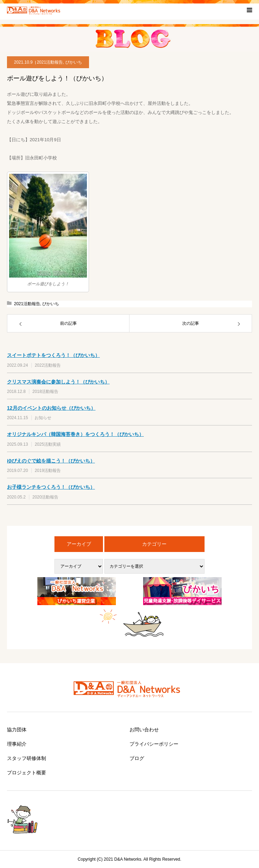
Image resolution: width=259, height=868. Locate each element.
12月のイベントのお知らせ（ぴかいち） (51, 408)
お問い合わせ (144, 730)
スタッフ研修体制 (27, 758)
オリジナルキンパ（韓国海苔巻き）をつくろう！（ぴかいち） (75, 434)
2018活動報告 (46, 392)
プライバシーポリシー (154, 744)
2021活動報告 (50, 62)
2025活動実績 (48, 444)
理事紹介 (17, 744)
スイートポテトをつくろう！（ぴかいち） (53, 355)
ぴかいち (74, 62)
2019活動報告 (48, 471)
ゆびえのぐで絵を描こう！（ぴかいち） (51, 461)
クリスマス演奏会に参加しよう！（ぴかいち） (58, 382)
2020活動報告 (46, 497)
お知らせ (43, 418)
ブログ (137, 758)
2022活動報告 (48, 365)
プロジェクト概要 (27, 773)
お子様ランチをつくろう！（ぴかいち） (51, 487)
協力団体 (17, 730)
